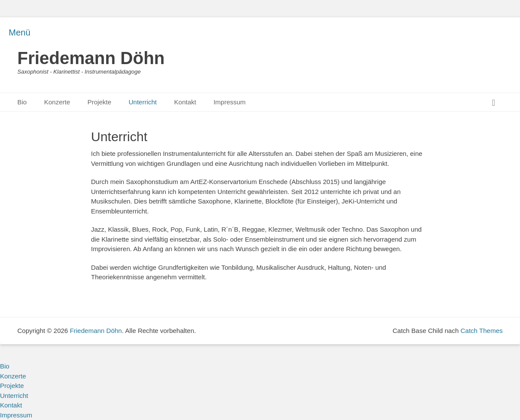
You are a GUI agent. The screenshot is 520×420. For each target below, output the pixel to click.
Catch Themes (482, 331)
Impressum (230, 102)
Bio (22, 102)
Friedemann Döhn (91, 58)
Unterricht (143, 102)
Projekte (99, 102)
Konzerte (57, 102)
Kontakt (185, 102)
